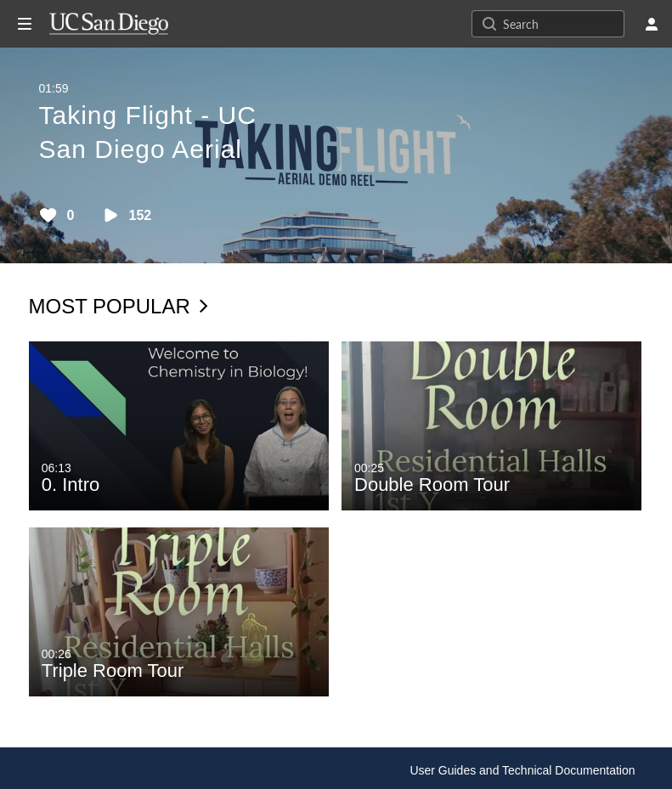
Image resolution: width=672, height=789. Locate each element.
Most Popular (119, 306)
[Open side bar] (25, 24)
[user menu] (652, 24)
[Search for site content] (562, 24)
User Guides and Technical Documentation (522, 770)
